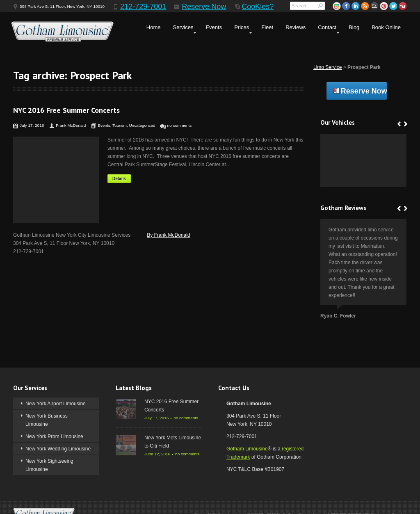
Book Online (386, 27)
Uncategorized (142, 125)
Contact (327, 27)
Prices (242, 27)
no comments (180, 125)
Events (214, 27)
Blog (354, 27)
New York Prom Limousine (54, 436)
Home (154, 27)
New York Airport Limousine (56, 404)
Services (183, 27)
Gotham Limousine (247, 449)
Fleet (267, 27)
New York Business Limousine (47, 420)
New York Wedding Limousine (58, 449)
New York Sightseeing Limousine (49, 465)
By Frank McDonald (168, 235)
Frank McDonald (71, 125)
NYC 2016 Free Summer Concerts (66, 110)
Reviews (296, 27)
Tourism (120, 125)
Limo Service (328, 67)
